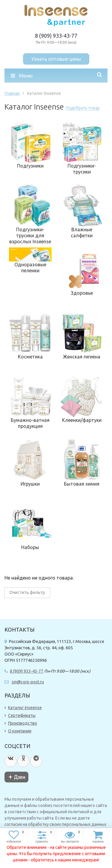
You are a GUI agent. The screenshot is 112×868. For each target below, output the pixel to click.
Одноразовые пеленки (30, 267)
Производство (23, 723)
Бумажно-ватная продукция (30, 423)
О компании (20, 731)
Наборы (30, 547)
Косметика (30, 357)
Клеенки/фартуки (82, 420)
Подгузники (30, 166)
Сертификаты (22, 715)
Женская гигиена (82, 357)
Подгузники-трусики (82, 169)
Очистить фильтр (27, 592)
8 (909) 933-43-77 (56, 36)
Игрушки (30, 484)
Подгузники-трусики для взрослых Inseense (30, 235)
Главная (12, 93)
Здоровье (82, 293)
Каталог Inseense (25, 708)
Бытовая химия (82, 484)
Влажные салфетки (82, 232)
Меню (22, 76)
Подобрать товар (83, 108)
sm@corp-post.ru (28, 682)
